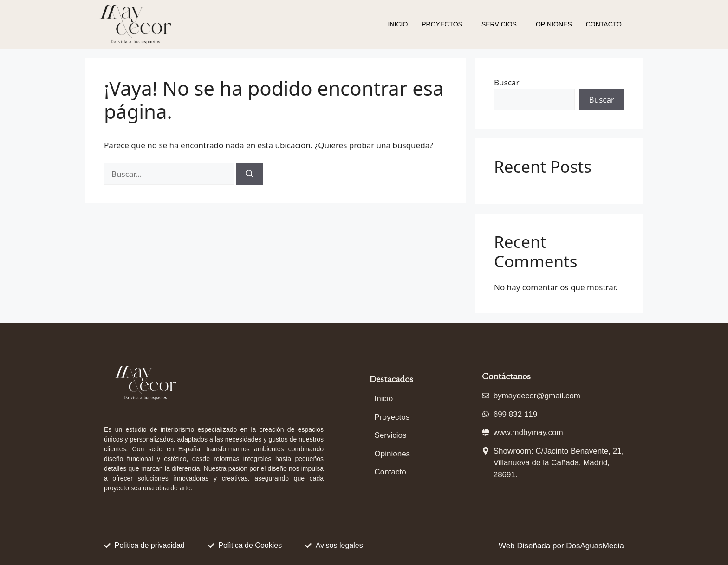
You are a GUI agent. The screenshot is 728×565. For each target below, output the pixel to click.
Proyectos (442, 24)
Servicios (499, 24)
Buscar (507, 82)
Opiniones (554, 24)
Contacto (604, 24)
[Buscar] (250, 174)
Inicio (398, 24)
